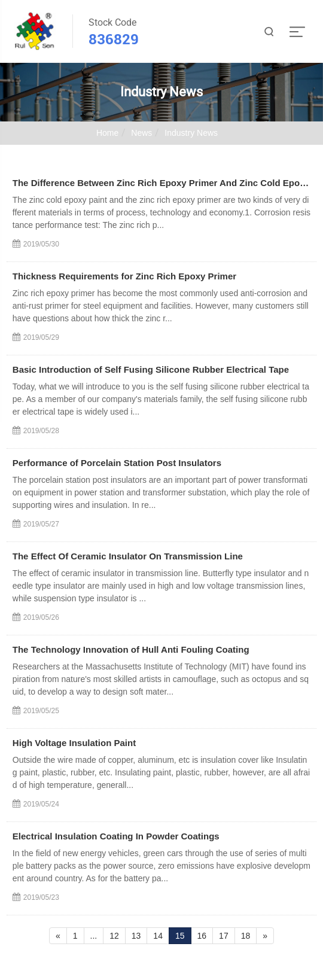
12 (114, 936)
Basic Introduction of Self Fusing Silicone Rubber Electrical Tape (151, 369)
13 (136, 936)
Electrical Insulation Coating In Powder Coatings (116, 836)
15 (180, 936)
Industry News (191, 133)
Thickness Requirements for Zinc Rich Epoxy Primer (124, 276)
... (94, 936)
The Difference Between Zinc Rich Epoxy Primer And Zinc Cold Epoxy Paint (161, 183)
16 (202, 936)
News (141, 133)
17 (224, 936)
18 (246, 936)
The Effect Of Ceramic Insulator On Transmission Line (128, 556)
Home (107, 133)
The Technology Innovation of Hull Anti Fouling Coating (131, 649)
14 (158, 936)
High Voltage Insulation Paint (74, 743)
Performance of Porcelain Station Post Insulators (117, 463)
